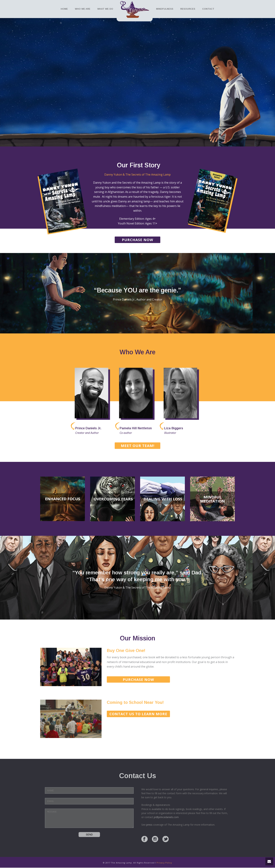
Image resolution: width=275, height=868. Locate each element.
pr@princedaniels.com (166, 817)
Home (64, 9)
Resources (188, 9)
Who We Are (83, 9)
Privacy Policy (164, 863)
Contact (208, 9)
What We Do (105, 9)
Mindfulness (165, 9)
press (149, 825)
